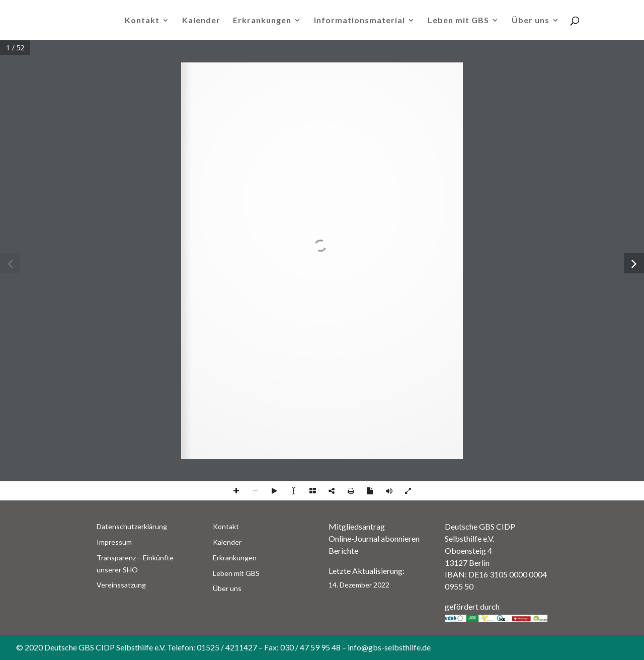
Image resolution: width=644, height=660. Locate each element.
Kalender (201, 21)
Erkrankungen (262, 21)
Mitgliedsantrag (357, 526)
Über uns (531, 21)
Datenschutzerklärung (132, 526)
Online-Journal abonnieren (374, 538)
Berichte (343, 551)
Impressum (114, 542)
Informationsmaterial (359, 21)
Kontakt (142, 21)
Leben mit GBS (458, 21)
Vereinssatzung (121, 585)
